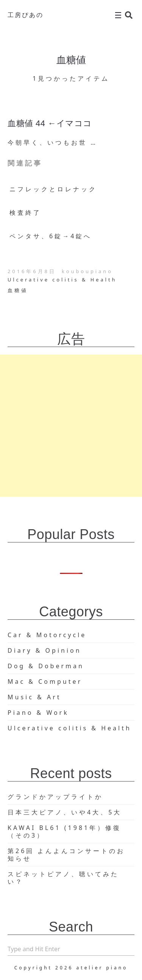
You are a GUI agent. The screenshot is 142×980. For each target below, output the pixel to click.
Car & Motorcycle (47, 635)
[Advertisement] (71, 426)
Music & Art (34, 697)
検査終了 (25, 213)
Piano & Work (38, 713)
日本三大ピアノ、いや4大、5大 (65, 812)
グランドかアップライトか (55, 797)
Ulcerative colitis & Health (62, 280)
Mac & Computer (45, 681)
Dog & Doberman (46, 666)
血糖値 (18, 290)
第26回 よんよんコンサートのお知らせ (66, 855)
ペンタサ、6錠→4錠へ (51, 236)
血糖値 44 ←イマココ (50, 123)
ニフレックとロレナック (53, 189)
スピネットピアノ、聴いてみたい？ (63, 878)
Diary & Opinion (44, 650)
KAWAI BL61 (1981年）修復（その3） (64, 832)
